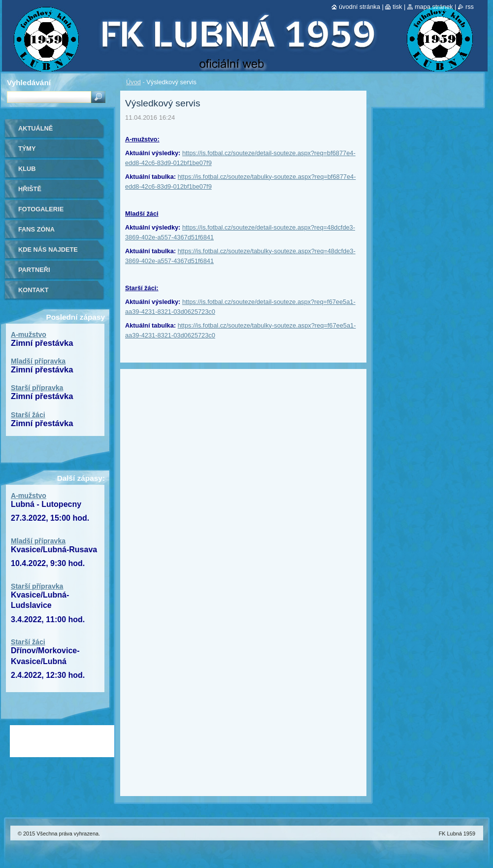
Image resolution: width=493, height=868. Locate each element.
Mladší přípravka (38, 361)
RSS (470, 7)
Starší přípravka (37, 388)
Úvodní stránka (360, 7)
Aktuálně (35, 128)
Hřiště (30, 189)
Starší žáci (28, 415)
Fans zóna (36, 229)
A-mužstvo (29, 334)
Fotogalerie (41, 209)
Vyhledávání (29, 83)
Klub (27, 169)
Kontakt (33, 290)
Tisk (397, 7)
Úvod (133, 82)
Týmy (27, 149)
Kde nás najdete (48, 250)
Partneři (34, 270)
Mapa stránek (434, 7)
